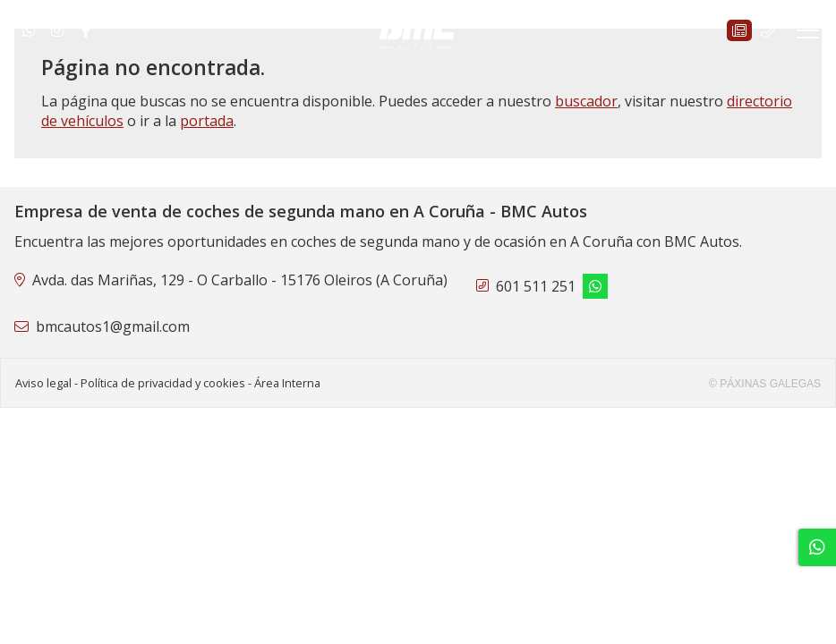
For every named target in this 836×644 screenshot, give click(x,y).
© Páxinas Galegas (765, 384)
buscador (586, 101)
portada (207, 121)
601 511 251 (536, 286)
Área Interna (287, 383)
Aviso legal (43, 383)
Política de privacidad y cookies (163, 383)
